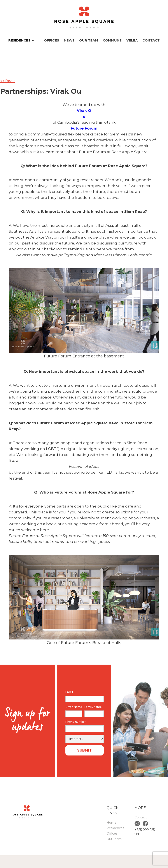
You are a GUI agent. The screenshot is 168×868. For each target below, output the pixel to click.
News (69, 40)
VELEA (132, 40)
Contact (151, 40)
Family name (93, 707)
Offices (52, 40)
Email (69, 692)
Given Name (74, 707)
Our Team (89, 40)
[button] (24, 40)
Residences (115, 828)
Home (111, 823)
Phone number (76, 722)
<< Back (7, 81)
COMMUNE (112, 40)
